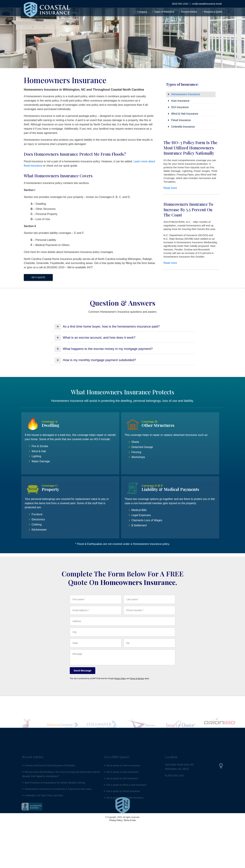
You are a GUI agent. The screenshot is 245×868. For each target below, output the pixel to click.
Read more (170, 188)
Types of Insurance (164, 10)
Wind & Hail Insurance (183, 114)
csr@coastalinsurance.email (207, 2)
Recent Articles (189, 10)
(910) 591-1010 (180, 2)
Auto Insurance (179, 101)
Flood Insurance (179, 120)
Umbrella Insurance (181, 127)
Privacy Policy (120, 678)
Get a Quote (38, 277)
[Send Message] (83, 671)
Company (142, 10)
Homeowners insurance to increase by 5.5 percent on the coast (188, 209)
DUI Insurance (178, 107)
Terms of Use (130, 820)
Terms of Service (137, 678)
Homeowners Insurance (184, 94)
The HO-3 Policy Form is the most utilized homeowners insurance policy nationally (190, 148)
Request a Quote (213, 10)
